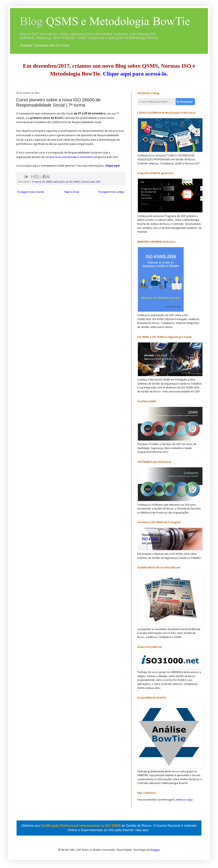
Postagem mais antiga (111, 192)
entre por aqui (184, 800)
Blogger (155, 850)
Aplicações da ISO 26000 (66, 182)
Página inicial (71, 192)
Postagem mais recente (31, 192)
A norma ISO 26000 (42, 182)
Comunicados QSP (90, 182)
